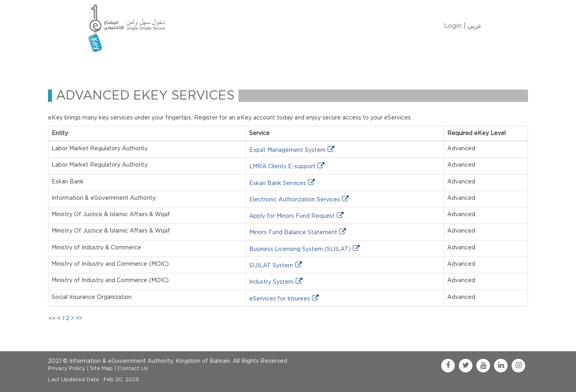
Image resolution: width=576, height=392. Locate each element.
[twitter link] (466, 366)
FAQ (324, 65)
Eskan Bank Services (278, 183)
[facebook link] (448, 366)
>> (79, 318)
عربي (475, 26)
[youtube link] (483, 366)
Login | (455, 26)
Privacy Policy (67, 369)
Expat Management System (287, 150)
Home (103, 65)
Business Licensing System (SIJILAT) (300, 249)
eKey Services (239, 65)
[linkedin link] (501, 366)
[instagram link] (518, 366)
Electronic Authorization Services (295, 200)
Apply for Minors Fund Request (292, 216)
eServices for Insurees (280, 299)
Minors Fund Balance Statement (293, 233)
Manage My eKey (180, 65)
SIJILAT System (271, 266)
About (133, 65)
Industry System (271, 282)
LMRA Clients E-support (282, 167)
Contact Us (289, 65)
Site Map (101, 369)
